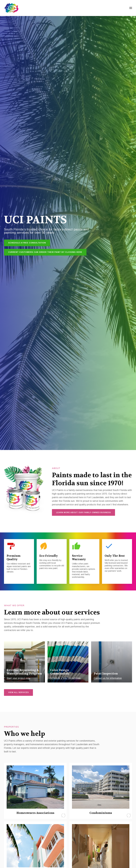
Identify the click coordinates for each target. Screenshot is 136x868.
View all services (18, 692)
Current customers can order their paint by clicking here (45, 252)
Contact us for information (108, 678)
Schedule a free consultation (65, 678)
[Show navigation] (130, 8)
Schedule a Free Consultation (27, 243)
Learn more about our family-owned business (83, 512)
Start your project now (18, 678)
